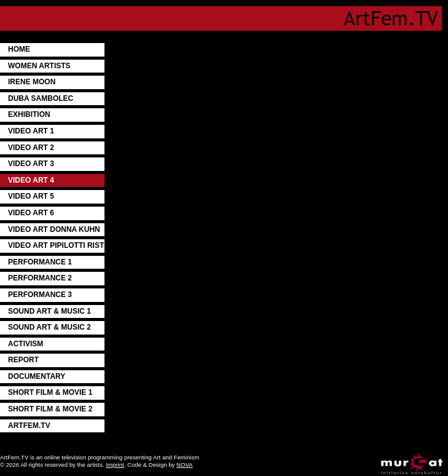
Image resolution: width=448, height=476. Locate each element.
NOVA (184, 465)
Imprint (115, 465)
